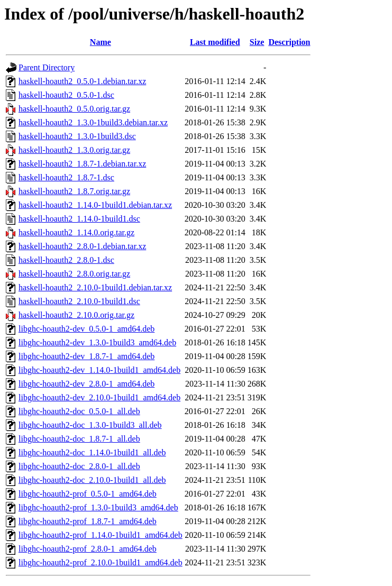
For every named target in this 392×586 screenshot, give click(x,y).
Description (289, 42)
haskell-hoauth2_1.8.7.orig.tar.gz (74, 191)
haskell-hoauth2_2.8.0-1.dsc (66, 260)
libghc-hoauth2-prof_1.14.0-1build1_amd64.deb (101, 535)
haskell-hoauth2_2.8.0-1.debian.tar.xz (82, 246)
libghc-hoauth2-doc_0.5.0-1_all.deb (79, 411)
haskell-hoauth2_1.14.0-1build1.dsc (79, 219)
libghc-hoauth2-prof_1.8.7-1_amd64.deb (88, 521)
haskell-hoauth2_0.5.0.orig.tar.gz (74, 109)
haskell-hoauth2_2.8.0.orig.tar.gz (74, 274)
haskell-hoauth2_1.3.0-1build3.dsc (77, 136)
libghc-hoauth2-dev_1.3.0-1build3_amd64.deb (97, 342)
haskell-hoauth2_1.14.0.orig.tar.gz (76, 232)
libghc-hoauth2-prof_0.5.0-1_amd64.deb (88, 494)
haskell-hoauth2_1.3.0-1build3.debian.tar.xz (93, 122)
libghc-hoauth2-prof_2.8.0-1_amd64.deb (88, 549)
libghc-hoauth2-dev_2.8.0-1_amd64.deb (86, 384)
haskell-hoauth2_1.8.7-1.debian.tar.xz (82, 164)
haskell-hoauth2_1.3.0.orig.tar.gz (74, 150)
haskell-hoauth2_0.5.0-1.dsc (66, 95)
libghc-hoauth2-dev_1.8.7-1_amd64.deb (86, 356)
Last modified (215, 42)
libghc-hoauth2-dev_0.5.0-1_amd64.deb (86, 329)
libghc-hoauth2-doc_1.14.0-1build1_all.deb (92, 452)
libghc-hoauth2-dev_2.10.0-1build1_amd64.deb (99, 397)
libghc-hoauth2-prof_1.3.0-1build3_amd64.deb (98, 507)
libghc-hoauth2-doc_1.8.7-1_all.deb (79, 439)
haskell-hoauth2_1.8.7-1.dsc (66, 177)
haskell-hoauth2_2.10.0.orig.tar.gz (76, 315)
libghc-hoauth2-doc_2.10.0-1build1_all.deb (92, 480)
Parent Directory (47, 67)
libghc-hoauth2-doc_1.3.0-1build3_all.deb (90, 425)
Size (257, 42)
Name (101, 42)
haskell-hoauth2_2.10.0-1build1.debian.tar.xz (95, 287)
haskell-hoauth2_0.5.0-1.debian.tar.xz (82, 81)
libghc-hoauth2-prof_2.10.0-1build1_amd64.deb (101, 562)
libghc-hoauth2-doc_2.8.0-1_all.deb (79, 466)
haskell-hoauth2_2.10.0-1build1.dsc (79, 301)
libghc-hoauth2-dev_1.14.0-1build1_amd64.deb (99, 370)
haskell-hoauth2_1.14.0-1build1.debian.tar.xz (95, 205)
